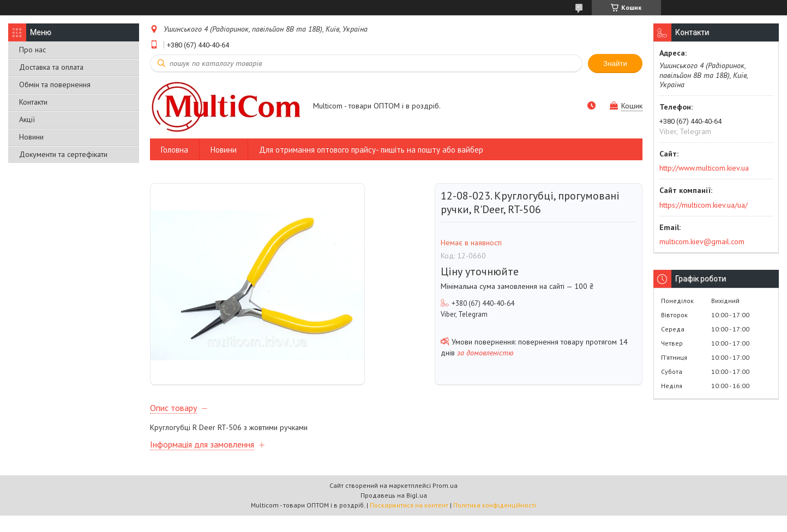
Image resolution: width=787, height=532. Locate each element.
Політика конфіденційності (495, 521)
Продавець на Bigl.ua (394, 512)
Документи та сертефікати (63, 154)
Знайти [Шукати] (615, 64)
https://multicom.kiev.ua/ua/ (704, 205)
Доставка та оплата (51, 67)
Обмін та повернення (55, 84)
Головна (175, 150)
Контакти (33, 102)
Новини (31, 137)
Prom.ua (445, 502)
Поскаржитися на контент (409, 521)
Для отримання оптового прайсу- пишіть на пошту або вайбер (371, 150)
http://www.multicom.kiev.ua (704, 168)
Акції (27, 119)
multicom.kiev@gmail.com (702, 241)
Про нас (32, 50)
